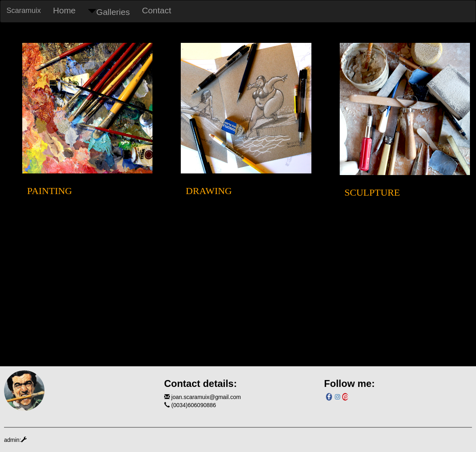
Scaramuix (24, 11)
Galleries (109, 12)
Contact (157, 10)
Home (64, 10)
